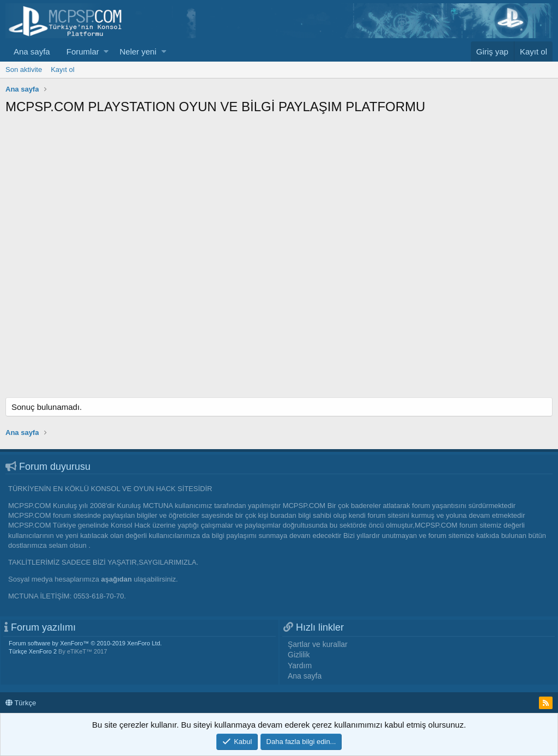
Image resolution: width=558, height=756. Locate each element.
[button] (106, 52)
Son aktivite (24, 69)
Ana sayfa (32, 52)
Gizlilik (299, 655)
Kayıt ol (62, 69)
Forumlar (83, 52)
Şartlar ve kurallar (318, 644)
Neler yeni (138, 52)
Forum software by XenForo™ (85, 643)
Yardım (300, 666)
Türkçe (21, 703)
